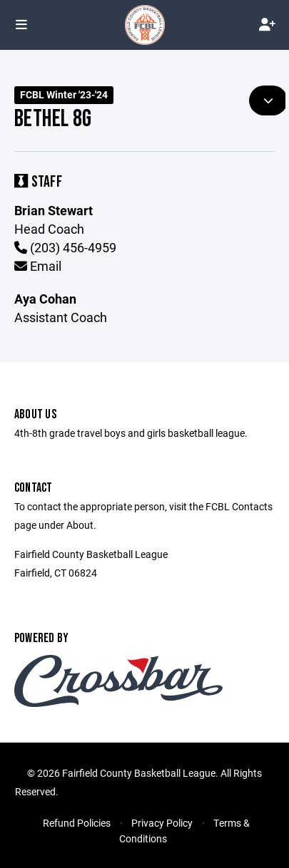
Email (38, 266)
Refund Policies (77, 823)
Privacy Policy (162, 823)
